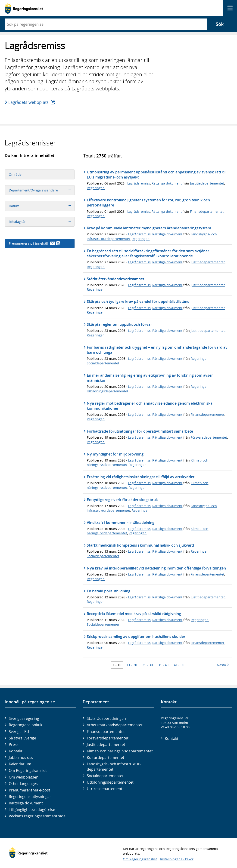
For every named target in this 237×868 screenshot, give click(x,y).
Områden (42, 174)
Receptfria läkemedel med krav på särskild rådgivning (134, 614)
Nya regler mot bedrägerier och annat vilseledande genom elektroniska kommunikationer (150, 406)
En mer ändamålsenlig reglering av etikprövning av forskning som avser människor (150, 378)
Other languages (23, 784)
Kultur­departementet (106, 757)
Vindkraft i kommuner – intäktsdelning (121, 523)
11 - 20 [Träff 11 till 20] (132, 665)
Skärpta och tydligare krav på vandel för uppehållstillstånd (138, 302)
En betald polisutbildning (109, 591)
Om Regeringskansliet (28, 770)
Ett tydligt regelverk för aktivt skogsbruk (122, 500)
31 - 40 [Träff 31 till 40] (163, 665)
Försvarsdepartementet (209, 437)
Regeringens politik (25, 725)
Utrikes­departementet (106, 789)
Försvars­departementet (108, 738)
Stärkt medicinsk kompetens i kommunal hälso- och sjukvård (140, 545)
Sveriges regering (24, 718)
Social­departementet (105, 776)
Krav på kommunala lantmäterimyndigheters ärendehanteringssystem (149, 228)
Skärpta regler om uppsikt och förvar (119, 324)
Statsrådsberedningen (106, 718)
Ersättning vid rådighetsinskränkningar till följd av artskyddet (141, 477)
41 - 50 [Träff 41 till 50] (179, 665)
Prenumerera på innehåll (34, 243)
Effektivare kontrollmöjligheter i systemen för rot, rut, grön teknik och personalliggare (148, 203)
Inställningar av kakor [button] (177, 859)
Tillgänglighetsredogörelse (32, 810)
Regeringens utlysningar (30, 797)
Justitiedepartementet (207, 183)
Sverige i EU (19, 732)
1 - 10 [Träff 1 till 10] (117, 665)
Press (14, 745)
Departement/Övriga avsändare (42, 190)
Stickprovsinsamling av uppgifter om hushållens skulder (136, 637)
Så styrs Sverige (22, 738)
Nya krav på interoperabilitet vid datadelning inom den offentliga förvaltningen (156, 568)
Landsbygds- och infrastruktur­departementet (114, 766)
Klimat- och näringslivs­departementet (120, 751)
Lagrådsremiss (139, 183)
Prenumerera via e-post (30, 790)
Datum (42, 206)
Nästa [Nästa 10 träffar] (223, 665)
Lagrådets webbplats (29, 102)
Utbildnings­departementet (110, 782)
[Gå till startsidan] (24, 8)
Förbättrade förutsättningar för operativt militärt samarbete (140, 431)
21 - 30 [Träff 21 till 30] (148, 665)
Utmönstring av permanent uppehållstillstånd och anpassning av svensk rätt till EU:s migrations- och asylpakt (157, 175)
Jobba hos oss (21, 757)
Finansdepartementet (207, 211)
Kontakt (16, 751)
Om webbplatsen (24, 777)
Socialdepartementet (103, 363)
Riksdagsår (42, 222)
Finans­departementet (106, 732)
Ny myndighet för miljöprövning (115, 454)
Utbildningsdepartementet (108, 391)
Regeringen (96, 188)
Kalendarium (20, 764)
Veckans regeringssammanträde (37, 816)
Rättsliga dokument (167, 183)
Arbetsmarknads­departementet (115, 725)
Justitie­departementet (106, 745)
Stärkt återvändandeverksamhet (115, 279)
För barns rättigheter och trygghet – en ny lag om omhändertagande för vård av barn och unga (157, 350)
